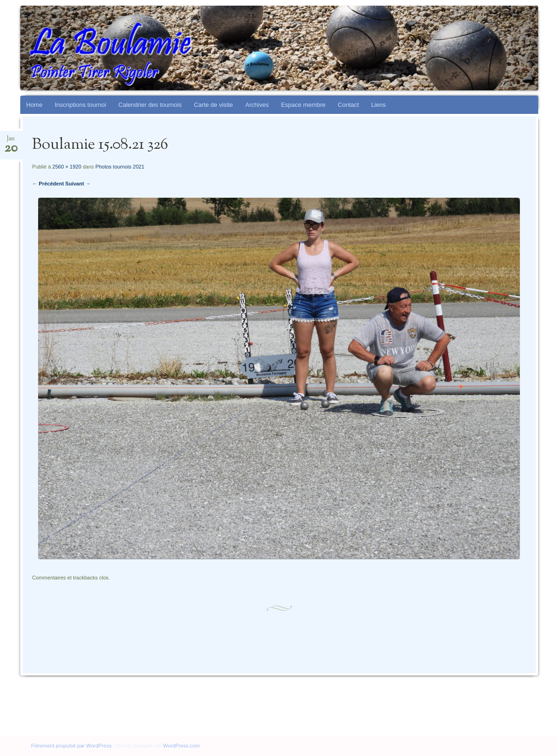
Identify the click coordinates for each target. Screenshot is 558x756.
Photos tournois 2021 (120, 167)
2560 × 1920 (67, 167)
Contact (348, 105)
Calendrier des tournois (150, 105)
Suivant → (78, 184)
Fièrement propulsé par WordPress (71, 746)
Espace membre (303, 105)
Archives (257, 105)
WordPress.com (181, 746)
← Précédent (48, 184)
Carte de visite (214, 105)
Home (35, 105)
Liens (378, 105)
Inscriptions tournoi (80, 105)
